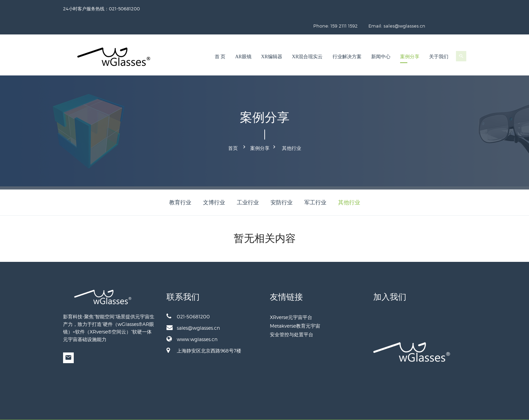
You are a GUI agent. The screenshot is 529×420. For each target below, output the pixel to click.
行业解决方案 (347, 39)
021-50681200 (188, 297)
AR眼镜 (243, 39)
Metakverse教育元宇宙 (295, 306)
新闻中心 (381, 39)
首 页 (220, 39)
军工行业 (315, 183)
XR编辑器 (272, 39)
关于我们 (439, 39)
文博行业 (214, 183)
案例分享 (410, 39)
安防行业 (282, 183)
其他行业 (292, 130)
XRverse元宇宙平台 (291, 298)
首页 (233, 130)
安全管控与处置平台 (292, 315)
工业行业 (248, 183)
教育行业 (180, 183)
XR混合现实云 (307, 39)
